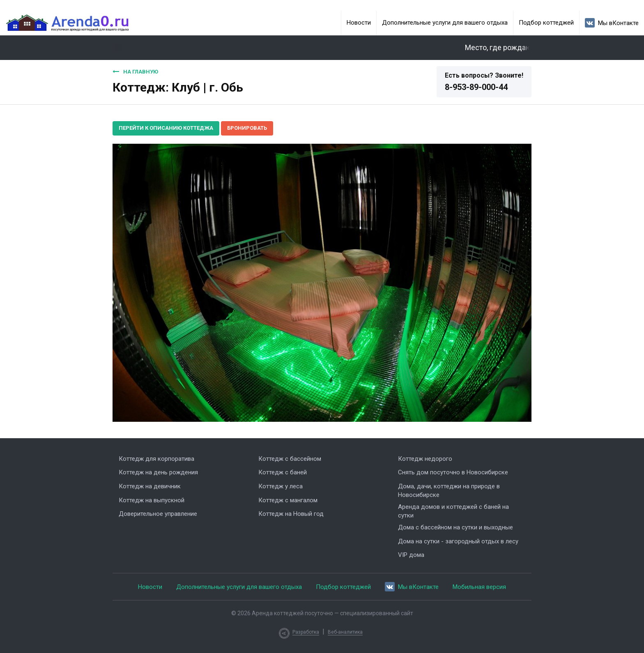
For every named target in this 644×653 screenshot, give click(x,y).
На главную (135, 71)
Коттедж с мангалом (288, 500)
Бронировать (247, 128)
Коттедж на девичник (150, 486)
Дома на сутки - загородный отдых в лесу (458, 541)
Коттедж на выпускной (152, 500)
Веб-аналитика (345, 632)
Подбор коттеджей (546, 23)
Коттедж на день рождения (158, 472)
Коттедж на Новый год (291, 514)
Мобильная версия (479, 587)
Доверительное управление (158, 514)
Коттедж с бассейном (290, 459)
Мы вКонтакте (612, 23)
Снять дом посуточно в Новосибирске (453, 472)
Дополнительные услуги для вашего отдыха (445, 23)
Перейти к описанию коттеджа (166, 128)
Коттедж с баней (283, 472)
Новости (359, 23)
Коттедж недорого (425, 459)
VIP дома (411, 555)
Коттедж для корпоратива (156, 459)
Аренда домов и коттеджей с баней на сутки (453, 511)
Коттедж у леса (281, 486)
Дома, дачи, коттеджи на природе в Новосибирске (449, 491)
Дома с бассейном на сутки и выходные (455, 527)
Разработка (306, 632)
